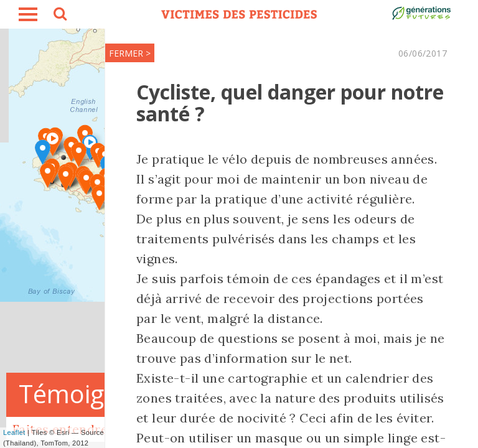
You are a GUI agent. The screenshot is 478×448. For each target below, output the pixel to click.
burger (28, 14)
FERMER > (130, 53)
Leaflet (14, 432)
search (59, 16)
